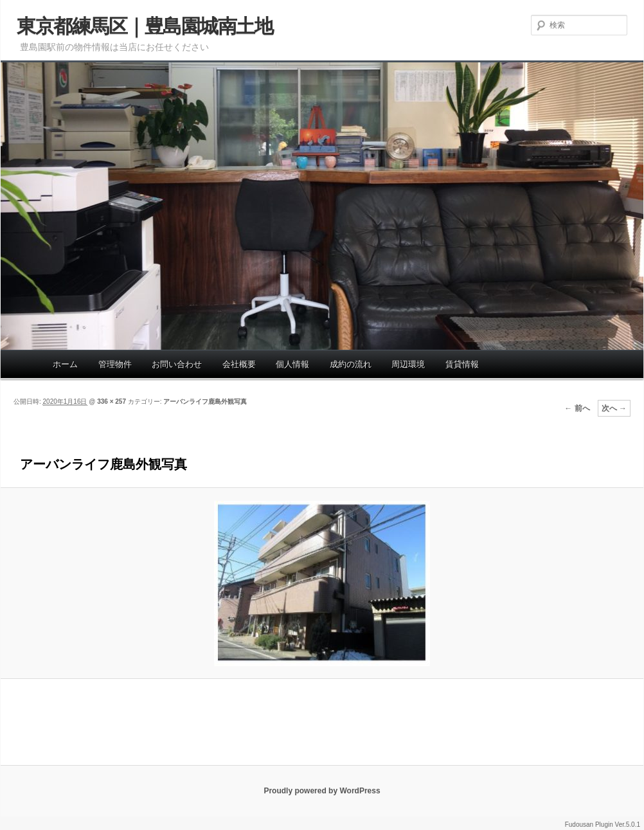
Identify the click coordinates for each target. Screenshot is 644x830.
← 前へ (577, 408)
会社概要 (239, 364)
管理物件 (115, 364)
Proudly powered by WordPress (322, 791)
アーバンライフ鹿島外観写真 (205, 401)
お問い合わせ (177, 364)
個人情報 (292, 364)
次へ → (614, 408)
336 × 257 (112, 401)
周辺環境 (408, 364)
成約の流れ (351, 364)
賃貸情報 (462, 364)
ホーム (65, 364)
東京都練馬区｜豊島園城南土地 (145, 26)
